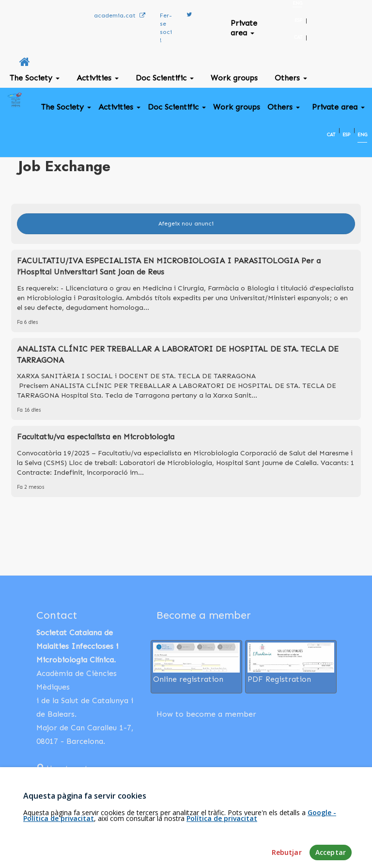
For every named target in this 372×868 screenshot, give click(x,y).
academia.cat (120, 16)
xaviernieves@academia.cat (87, 799)
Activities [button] (98, 78)
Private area (244, 28)
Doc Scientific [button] (165, 78)
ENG (297, 3)
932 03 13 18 (65, 782)
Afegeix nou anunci (186, 224)
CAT (298, 37)
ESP (298, 20)
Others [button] (291, 78)
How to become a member (206, 714)
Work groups (234, 78)
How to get (62, 768)
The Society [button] (35, 78)
